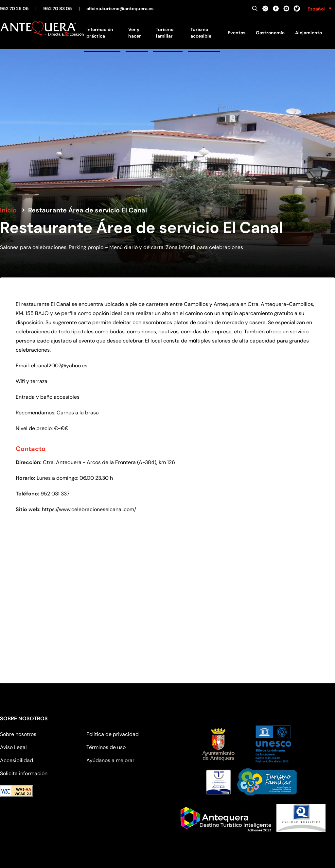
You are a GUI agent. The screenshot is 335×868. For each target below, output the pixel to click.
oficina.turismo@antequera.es (120, 8)
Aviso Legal (13, 747)
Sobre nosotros (18, 734)
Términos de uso (106, 747)
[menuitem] (319, 8)
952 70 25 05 (14, 8)
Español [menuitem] (316, 9)
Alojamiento (309, 33)
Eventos (237, 33)
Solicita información (24, 773)
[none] (319, 8)
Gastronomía (270, 33)
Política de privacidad (113, 734)
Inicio (8, 210)
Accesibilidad (17, 760)
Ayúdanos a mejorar (110, 760)
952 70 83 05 (58, 8)
